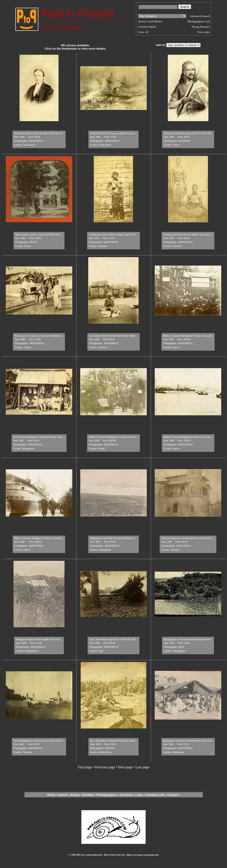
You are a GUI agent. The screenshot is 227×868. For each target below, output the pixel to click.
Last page (142, 767)
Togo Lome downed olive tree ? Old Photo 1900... (113, 640)
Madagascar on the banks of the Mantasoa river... (188, 640)
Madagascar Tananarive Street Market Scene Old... (188, 741)
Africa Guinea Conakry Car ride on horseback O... (39, 336)
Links (139, 795)
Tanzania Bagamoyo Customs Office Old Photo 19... (39, 741)
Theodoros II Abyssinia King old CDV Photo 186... (188, 133)
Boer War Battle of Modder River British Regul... (113, 741)
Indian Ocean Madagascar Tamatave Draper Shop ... (39, 437)
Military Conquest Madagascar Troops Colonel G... (113, 437)
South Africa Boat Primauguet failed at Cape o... (113, 133)
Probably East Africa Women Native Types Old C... (188, 235)
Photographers (107, 795)
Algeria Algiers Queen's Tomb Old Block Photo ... (39, 235)
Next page (125, 767)
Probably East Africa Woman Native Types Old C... (113, 235)
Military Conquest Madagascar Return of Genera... (188, 437)
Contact (172, 795)
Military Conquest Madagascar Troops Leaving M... (188, 336)
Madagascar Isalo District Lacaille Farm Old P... (39, 640)
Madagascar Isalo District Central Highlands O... (113, 538)
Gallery (75, 795)
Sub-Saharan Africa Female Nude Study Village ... (113, 336)
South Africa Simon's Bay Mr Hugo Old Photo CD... (39, 133)
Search (63, 795)
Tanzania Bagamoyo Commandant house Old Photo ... (188, 538)
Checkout (126, 795)
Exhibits (88, 795)
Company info (155, 795)
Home (51, 795)
